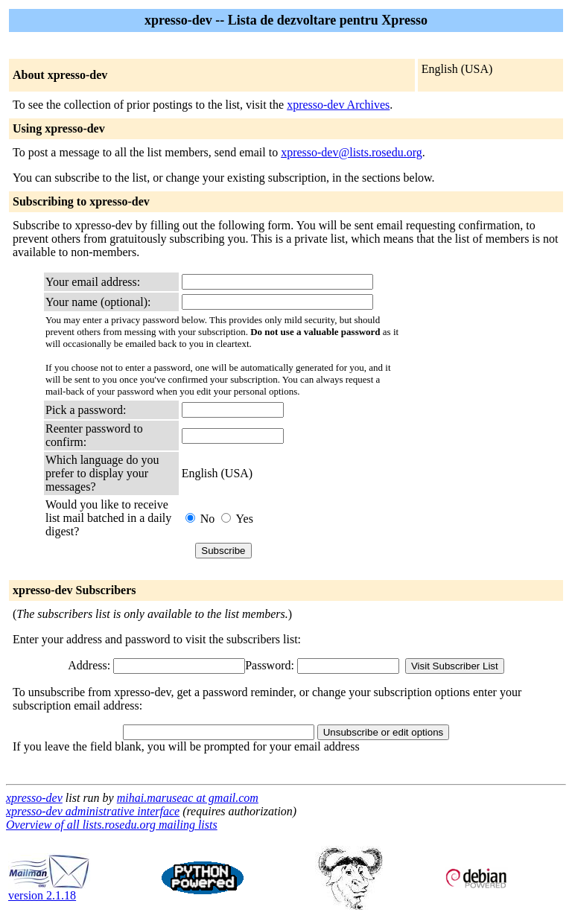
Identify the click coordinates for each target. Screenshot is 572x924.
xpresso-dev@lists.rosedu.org (352, 152)
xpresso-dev (34, 798)
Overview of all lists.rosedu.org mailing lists (112, 825)
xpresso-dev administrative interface (93, 811)
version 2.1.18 (49, 890)
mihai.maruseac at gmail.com (188, 798)
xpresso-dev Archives (338, 105)
